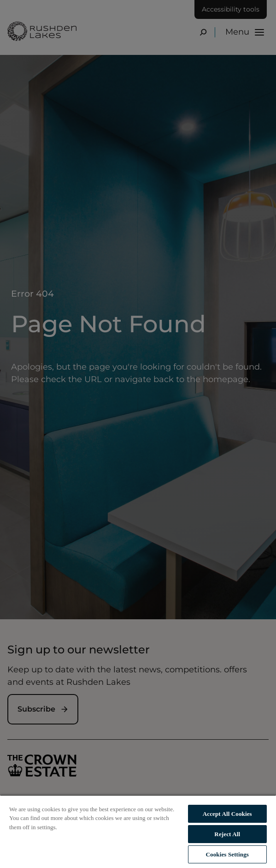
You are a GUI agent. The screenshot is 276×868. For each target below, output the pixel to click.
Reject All (227, 834)
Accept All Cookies (227, 814)
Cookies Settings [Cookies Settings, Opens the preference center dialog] (227, 854)
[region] (138, 831)
